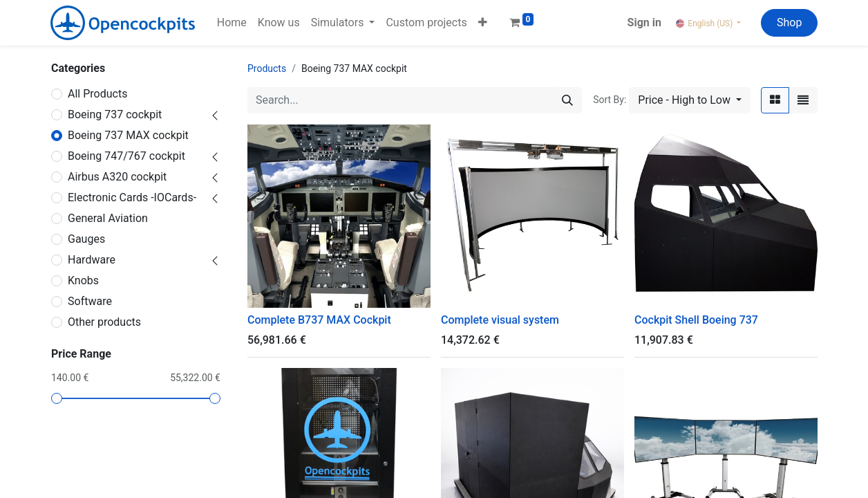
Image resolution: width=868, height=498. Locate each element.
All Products (97, 94)
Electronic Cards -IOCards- (132, 197)
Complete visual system (500, 320)
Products (267, 68)
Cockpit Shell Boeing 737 (696, 320)
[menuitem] (232, 23)
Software (90, 301)
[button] (483, 23)
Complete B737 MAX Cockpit (319, 320)
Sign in (644, 22)
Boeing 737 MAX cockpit (128, 135)
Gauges (86, 239)
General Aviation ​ (108, 218)
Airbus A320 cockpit (117, 177)
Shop (789, 22)
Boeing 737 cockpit (115, 114)
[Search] (567, 100)
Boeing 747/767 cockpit (126, 156)
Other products (104, 322)
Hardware (92, 260)
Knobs (83, 280)
